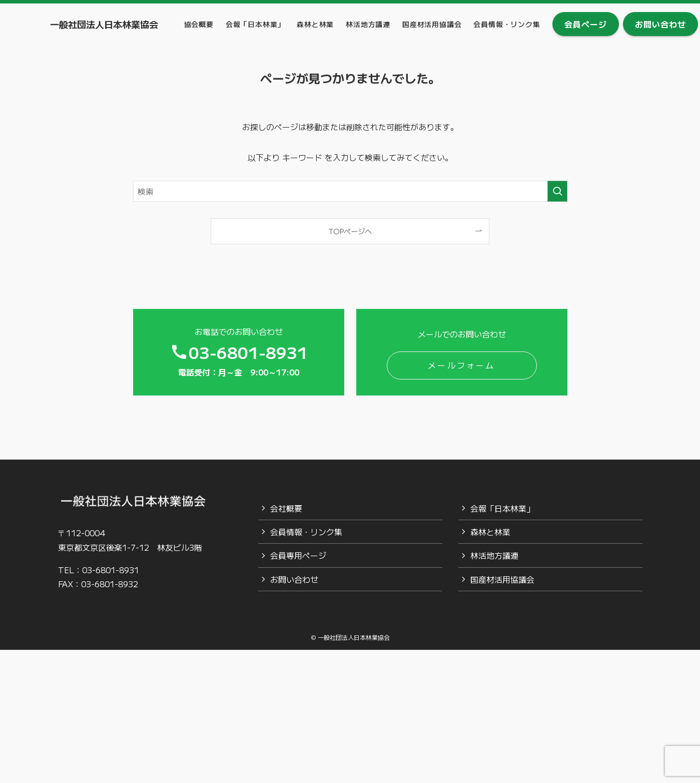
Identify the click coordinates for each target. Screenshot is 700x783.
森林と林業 (490, 532)
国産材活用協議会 (502, 579)
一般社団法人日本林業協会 (104, 24)
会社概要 (286, 508)
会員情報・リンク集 (306, 532)
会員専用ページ (298, 555)
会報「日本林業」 (502, 508)
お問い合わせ (294, 579)
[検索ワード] (350, 191)
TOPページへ (350, 231)
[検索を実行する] (557, 191)
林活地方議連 (494, 555)
